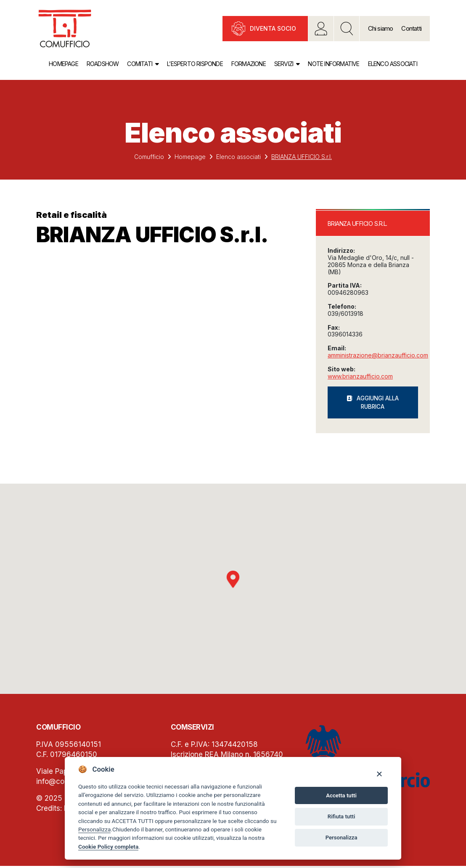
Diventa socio (273, 28)
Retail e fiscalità (75, 214)
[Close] (379, 774)
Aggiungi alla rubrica (378, 403)
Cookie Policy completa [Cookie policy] (108, 847)
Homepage (64, 64)
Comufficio (149, 157)
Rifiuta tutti (342, 816)
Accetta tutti (341, 795)
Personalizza (94, 829)
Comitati (140, 64)
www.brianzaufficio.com (360, 376)
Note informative (334, 64)
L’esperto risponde (195, 64)
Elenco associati (393, 64)
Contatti (411, 28)
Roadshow (103, 64)
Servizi (284, 64)
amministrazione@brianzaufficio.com (378, 355)
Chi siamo (381, 28)
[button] (233, 581)
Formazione (249, 64)
